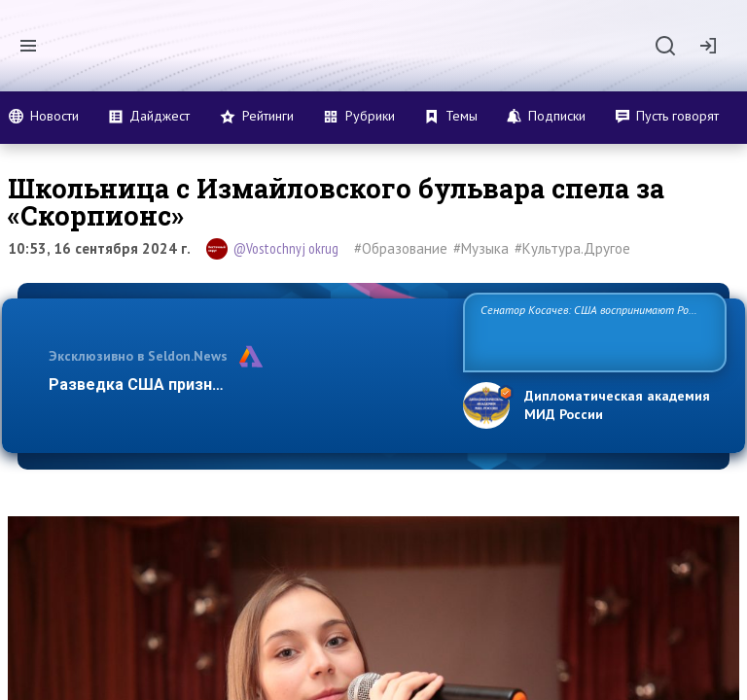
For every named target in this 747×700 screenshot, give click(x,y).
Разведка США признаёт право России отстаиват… (245, 385)
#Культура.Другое (572, 248)
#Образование (401, 248)
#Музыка (481, 248)
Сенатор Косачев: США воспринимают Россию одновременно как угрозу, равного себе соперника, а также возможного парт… (592, 331)
